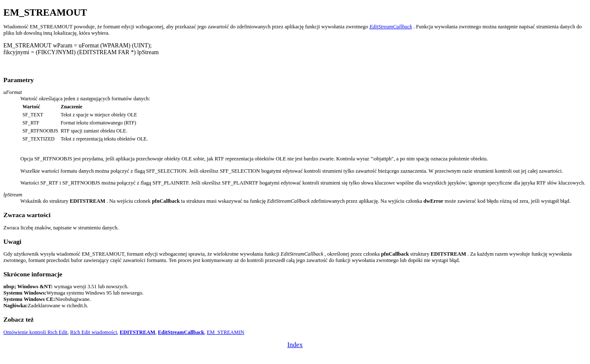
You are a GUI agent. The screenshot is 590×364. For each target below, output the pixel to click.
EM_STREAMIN (226, 332)
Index (295, 345)
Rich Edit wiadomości (94, 332)
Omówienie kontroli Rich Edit (35, 332)
